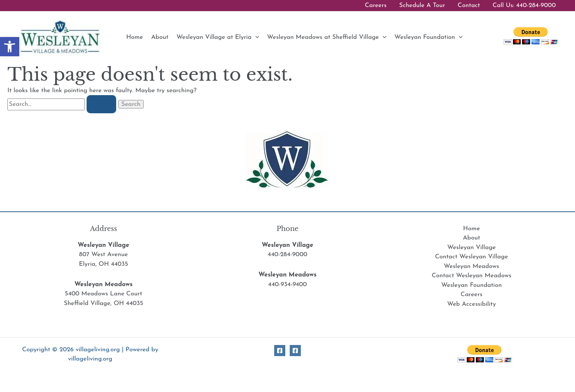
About (160, 37)
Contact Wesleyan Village (472, 257)
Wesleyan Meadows (472, 266)
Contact (469, 5)
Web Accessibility (471, 304)
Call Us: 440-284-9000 (524, 5)
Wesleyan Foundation (428, 37)
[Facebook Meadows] (295, 351)
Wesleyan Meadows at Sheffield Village (327, 37)
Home (134, 37)
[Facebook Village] (280, 351)
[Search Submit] (101, 104)
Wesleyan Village (472, 247)
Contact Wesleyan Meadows (472, 276)
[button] (255, 37)
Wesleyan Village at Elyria (218, 37)
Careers (376, 5)
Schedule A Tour (422, 5)
